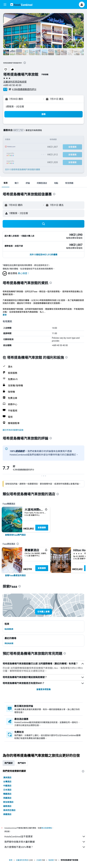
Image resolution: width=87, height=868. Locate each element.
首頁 (11, 860)
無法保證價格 (47, 828)
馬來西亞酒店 (9, 810)
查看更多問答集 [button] (43, 689)
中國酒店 (7, 786)
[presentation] (25, 63)
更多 (5, 315)
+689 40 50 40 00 (12, 85)
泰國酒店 (7, 814)
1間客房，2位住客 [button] (15, 107)
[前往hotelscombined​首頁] (21, 4)
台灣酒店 (7, 782)
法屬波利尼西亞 (22, 860)
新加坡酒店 (8, 802)
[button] (5, 5)
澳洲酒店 (7, 778)
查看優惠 (42, 528)
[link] (15, 535)
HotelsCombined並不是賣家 (45, 836)
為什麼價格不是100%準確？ (45, 847)
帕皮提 (51, 860)
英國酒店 (7, 798)
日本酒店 (7, 790)
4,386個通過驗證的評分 (24, 89)
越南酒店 (7, 806)
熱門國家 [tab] (9, 763)
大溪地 (39, 860)
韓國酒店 (7, 794)
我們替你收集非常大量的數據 (45, 842)
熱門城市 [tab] (22, 763)
